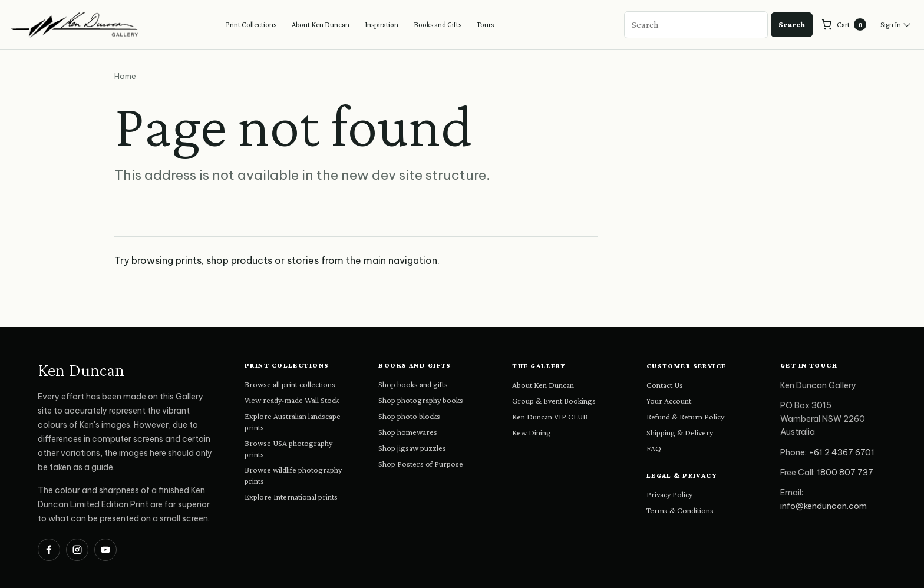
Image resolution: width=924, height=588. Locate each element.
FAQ (654, 448)
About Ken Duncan (321, 24)
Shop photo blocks (409, 416)
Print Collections (251, 24)
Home (125, 76)
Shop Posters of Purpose (421, 464)
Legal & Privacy (682, 475)
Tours (485, 24)
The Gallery (539, 366)
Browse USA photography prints (288, 449)
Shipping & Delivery (680, 432)
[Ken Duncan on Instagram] (77, 550)
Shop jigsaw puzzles (412, 448)
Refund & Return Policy (685, 417)
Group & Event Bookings (554, 401)
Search (792, 24)
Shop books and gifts (413, 384)
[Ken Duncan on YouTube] (105, 550)
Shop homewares (408, 432)
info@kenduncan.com (824, 506)
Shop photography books (421, 400)
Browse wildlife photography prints (293, 475)
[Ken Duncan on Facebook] (49, 550)
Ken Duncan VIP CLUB (550, 417)
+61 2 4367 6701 (841, 452)
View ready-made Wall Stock (292, 400)
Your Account (669, 401)
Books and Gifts (438, 24)
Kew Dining (532, 432)
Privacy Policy (669, 494)
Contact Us (665, 385)
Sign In (891, 24)
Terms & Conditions (680, 510)
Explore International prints (291, 497)
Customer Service (687, 366)
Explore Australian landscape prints (293, 422)
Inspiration (382, 24)
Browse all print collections (290, 384)
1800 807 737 (845, 473)
